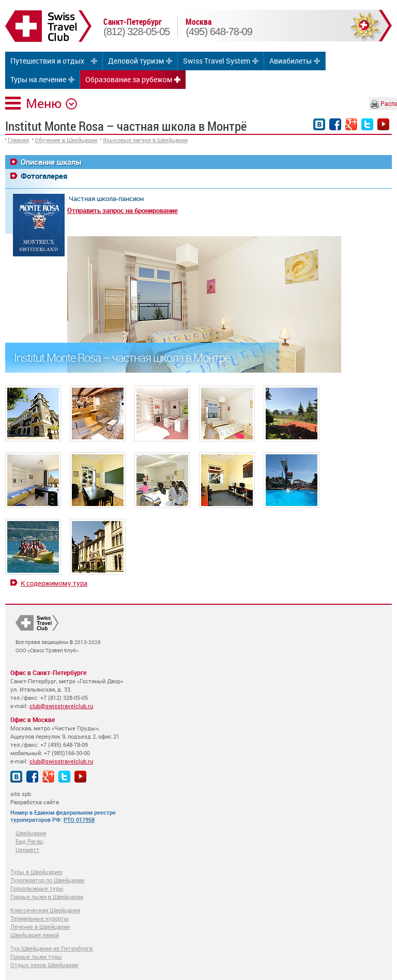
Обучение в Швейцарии (66, 140)
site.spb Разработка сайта (35, 798)
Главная (18, 140)
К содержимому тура (54, 583)
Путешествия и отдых (47, 61)
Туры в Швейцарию (36, 872)
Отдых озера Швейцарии (44, 965)
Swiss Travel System (217, 61)
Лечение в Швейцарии (40, 927)
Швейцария (31, 833)
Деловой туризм (136, 61)
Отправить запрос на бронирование (123, 210)
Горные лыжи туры (36, 956)
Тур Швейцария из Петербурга (51, 948)
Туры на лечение (38, 79)
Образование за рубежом (129, 79)
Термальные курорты (40, 918)
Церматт (27, 849)
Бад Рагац (29, 841)
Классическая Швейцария (45, 910)
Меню (44, 103)
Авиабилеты (291, 61)
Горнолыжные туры (37, 888)
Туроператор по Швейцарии (47, 880)
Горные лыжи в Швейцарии (47, 897)
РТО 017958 (79, 820)
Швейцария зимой (35, 935)
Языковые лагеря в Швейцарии (145, 140)
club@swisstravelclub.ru (61, 706)
